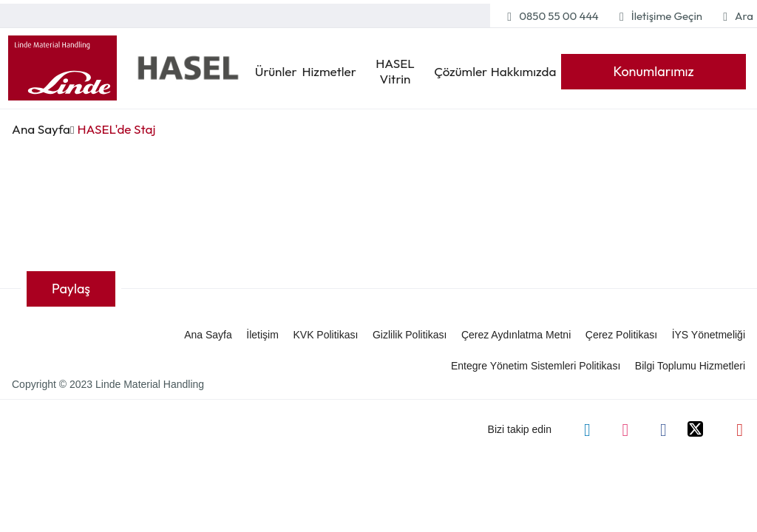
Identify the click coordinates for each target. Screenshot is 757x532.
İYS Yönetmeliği (709, 335)
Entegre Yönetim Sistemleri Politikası (536, 366)
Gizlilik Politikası (410, 335)
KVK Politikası (325, 335)
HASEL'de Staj (113, 129)
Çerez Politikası (621, 335)
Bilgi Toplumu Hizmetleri (690, 366)
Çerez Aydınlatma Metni (516, 335)
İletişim (262, 335)
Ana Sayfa (41, 129)
